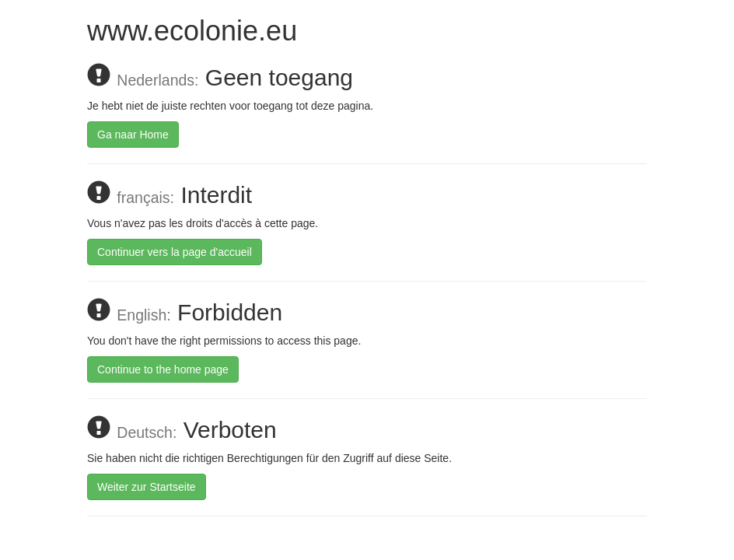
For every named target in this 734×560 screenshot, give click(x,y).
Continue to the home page (163, 369)
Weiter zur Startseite (147, 487)
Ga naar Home (133, 135)
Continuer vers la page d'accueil (175, 252)
